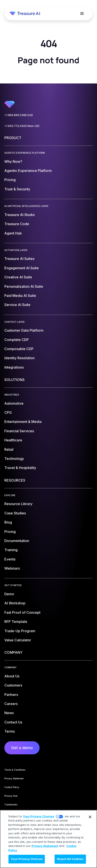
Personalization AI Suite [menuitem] (24, 286)
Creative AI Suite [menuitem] (18, 277)
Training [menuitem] (11, 550)
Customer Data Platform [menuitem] (24, 330)
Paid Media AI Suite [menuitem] (20, 296)
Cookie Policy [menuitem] (12, 787)
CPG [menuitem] (8, 412)
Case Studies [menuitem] (15, 513)
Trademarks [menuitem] (11, 805)
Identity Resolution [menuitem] (19, 358)
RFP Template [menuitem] (16, 622)
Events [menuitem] (10, 559)
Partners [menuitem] (11, 695)
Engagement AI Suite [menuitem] (22, 268)
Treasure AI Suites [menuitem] (19, 259)
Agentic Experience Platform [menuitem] (28, 171)
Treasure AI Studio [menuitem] (20, 215)
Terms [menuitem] (10, 731)
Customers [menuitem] (13, 685)
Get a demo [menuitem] (22, 748)
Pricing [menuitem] (10, 180)
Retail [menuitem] (9, 449)
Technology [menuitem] (14, 459)
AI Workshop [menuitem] (15, 603)
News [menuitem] (9, 713)
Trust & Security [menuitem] (17, 189)
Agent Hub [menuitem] (13, 233)
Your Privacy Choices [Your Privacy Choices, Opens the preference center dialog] (27, 859)
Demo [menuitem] (9, 594)
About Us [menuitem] (12, 676)
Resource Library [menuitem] (18, 504)
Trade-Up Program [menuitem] (20, 631)
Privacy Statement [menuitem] (14, 778)
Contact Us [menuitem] (13, 722)
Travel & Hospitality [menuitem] (20, 468)
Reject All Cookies (70, 859)
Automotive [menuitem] (14, 403)
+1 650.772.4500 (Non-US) (22, 126)
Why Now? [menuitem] (13, 161)
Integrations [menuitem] (14, 367)
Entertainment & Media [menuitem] (23, 422)
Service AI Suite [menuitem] (17, 305)
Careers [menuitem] (11, 704)
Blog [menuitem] (8, 522)
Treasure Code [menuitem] (17, 224)
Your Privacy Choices (38, 816)
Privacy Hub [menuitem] (11, 796)
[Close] (90, 817)
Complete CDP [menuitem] (17, 340)
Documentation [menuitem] (17, 541)
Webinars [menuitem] (12, 568)
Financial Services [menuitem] (19, 431)
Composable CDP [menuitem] (19, 349)
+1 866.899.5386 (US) (19, 115)
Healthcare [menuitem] (13, 440)
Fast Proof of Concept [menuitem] (22, 612)
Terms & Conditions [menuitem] (15, 770)
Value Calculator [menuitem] (18, 640)
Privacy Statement (45, 846)
